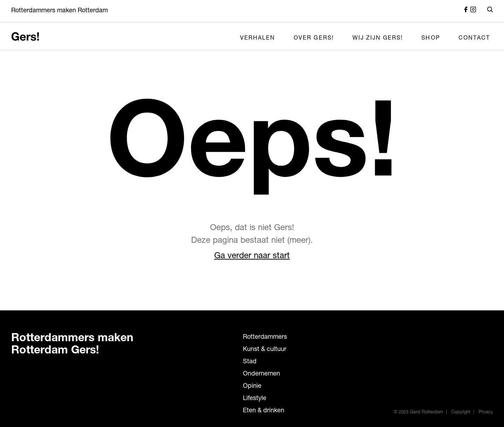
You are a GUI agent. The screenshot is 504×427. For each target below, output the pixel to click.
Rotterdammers (265, 337)
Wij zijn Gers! (378, 39)
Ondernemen (261, 374)
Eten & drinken (264, 411)
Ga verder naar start (252, 256)
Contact (474, 39)
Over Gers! (314, 39)
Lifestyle (255, 399)
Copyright (461, 412)
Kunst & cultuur (265, 350)
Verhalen (258, 39)
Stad (250, 362)
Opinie (252, 386)
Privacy (486, 412)
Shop (430, 39)
